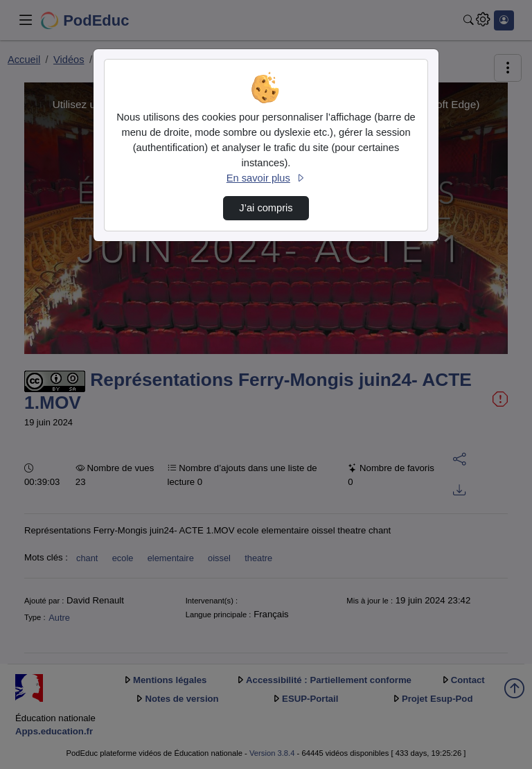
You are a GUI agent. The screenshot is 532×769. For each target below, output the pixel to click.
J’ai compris (266, 208)
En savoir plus (266, 178)
